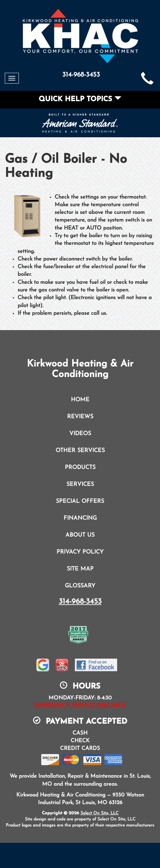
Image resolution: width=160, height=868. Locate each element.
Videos (80, 434)
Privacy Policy (80, 552)
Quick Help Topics (80, 99)
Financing (80, 518)
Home (80, 400)
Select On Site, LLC (99, 813)
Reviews (80, 417)
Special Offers (80, 501)
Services (80, 484)
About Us (80, 535)
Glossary (80, 586)
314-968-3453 (80, 602)
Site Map (80, 569)
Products (80, 468)
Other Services (80, 451)
